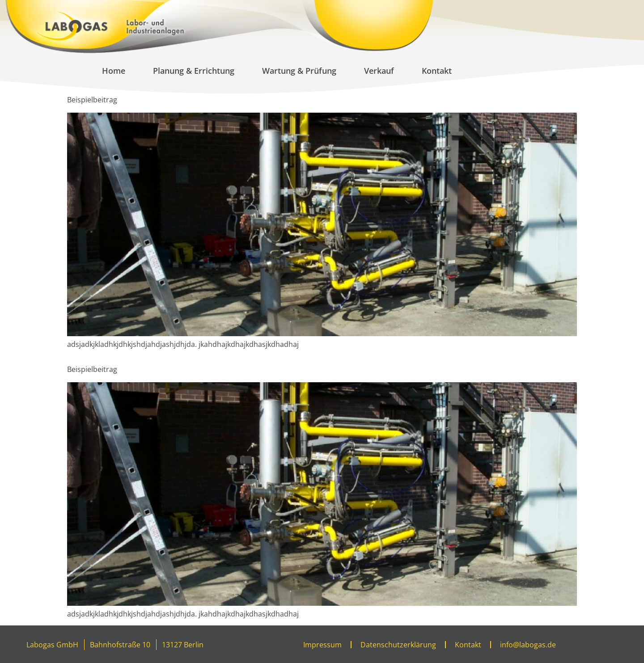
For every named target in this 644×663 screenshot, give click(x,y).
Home (114, 71)
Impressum (322, 645)
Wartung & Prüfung (299, 71)
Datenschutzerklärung (398, 645)
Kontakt (437, 71)
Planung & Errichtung (194, 71)
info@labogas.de (528, 645)
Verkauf (379, 71)
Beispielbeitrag (92, 100)
